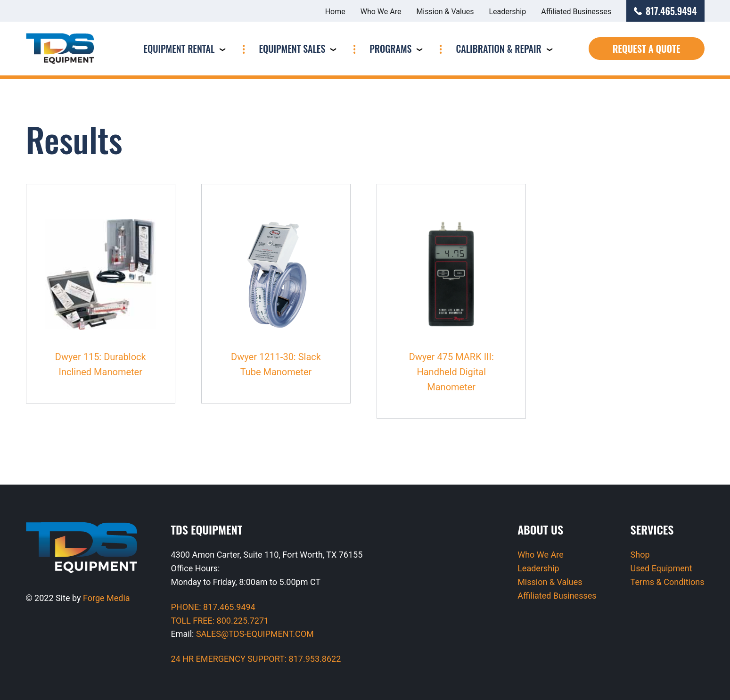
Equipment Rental (179, 49)
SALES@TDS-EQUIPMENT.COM (255, 634)
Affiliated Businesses (576, 12)
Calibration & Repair (498, 49)
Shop (640, 555)
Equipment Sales (292, 49)
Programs (390, 49)
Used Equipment (661, 568)
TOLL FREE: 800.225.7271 (220, 621)
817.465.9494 (665, 11)
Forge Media (107, 598)
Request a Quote (647, 49)
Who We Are (381, 12)
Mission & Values (445, 12)
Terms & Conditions (668, 582)
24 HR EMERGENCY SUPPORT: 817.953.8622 (256, 659)
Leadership (508, 12)
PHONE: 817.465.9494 (213, 607)
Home (335, 12)
